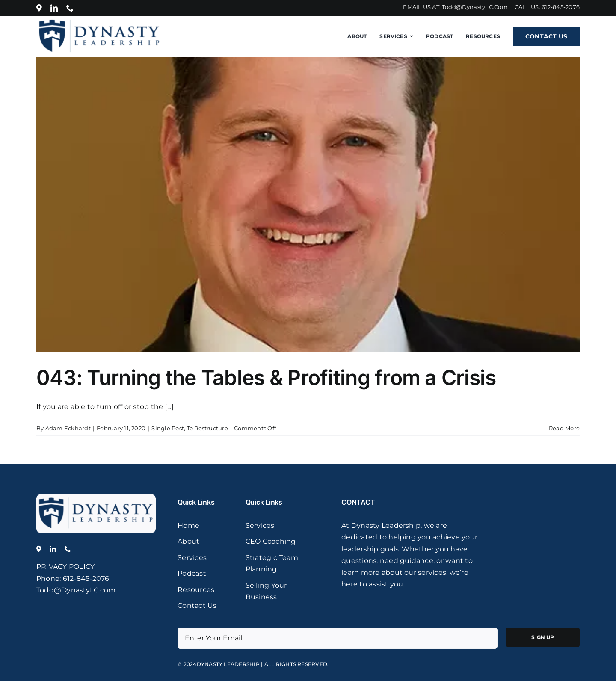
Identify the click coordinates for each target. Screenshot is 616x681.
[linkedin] (54, 8)
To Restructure (207, 428)
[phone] (70, 8)
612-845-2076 (561, 7)
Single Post (168, 428)
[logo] (96, 497)
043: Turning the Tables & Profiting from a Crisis (266, 378)
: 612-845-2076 (84, 579)
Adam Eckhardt (68, 428)
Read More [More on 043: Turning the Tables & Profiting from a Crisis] (564, 428)
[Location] (39, 8)
